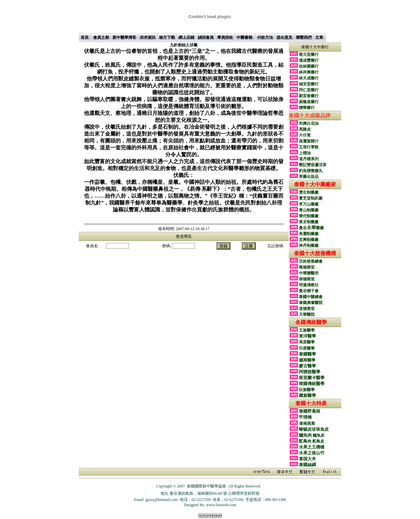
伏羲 (184, 45)
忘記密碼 (275, 246)
